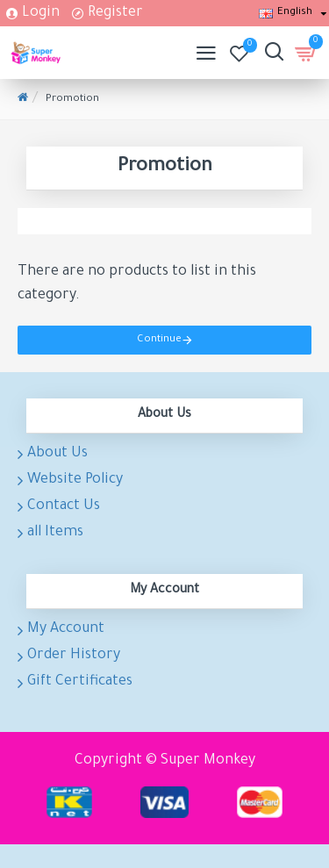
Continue (159, 340)
